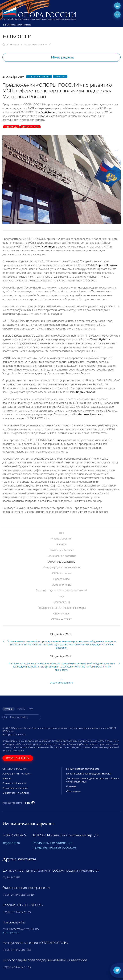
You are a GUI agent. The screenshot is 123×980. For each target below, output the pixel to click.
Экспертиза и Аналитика (16, 793)
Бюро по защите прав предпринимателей (61, 591)
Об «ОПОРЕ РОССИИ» (15, 769)
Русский (8, 709)
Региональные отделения (52, 843)
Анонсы (62, 544)
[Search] (22, 717)
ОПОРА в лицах (62, 573)
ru (117, 14)
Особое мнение (62, 585)
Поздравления (61, 602)
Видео (62, 596)
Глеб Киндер (11, 127)
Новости (15, 45)
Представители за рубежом (54, 847)
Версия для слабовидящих (17, 25)
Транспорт (60, 77)
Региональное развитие (61, 556)
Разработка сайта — (18, 803)
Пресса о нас (61, 579)
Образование (74, 791)
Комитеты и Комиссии (14, 783)
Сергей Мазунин (30, 127)
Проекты (71, 786)
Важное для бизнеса (61, 550)
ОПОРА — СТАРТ (61, 619)
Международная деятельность (62, 567)
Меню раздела (62, 57)
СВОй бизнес (61, 614)
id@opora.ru (11, 843)
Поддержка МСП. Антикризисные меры (62, 608)
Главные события (61, 539)
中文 (31, 709)
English (21, 709)
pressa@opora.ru (11, 933)
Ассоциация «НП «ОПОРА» (17, 774)
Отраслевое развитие (36, 45)
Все (62, 533)
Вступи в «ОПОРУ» (18, 758)
